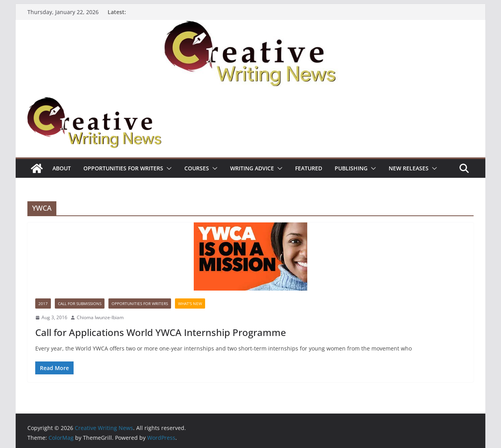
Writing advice (252, 168)
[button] (168, 168)
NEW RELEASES (409, 168)
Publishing (351, 168)
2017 (43, 303)
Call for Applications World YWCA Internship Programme (161, 332)
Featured (309, 168)
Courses (197, 168)
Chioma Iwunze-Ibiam (100, 317)
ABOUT (62, 168)
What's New (190, 303)
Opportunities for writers (123, 168)
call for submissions (80, 303)
